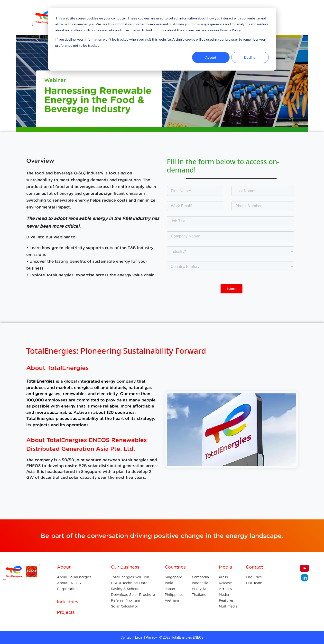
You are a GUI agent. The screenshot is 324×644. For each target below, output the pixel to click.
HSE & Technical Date (129, 583)
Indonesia (200, 583)
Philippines (174, 595)
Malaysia (199, 589)
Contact (126, 637)
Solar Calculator (125, 606)
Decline (250, 57)
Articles (225, 589)
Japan (170, 589)
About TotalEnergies (74, 577)
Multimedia (228, 606)
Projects (66, 612)
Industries (68, 602)
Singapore (173, 577)
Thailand (199, 595)
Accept (211, 57)
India (169, 583)
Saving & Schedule (127, 589)
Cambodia (200, 577)
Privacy (151, 637)
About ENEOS (69, 583)
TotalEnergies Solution (130, 577)
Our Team (254, 583)
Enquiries (254, 577)
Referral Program (125, 600)
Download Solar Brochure (133, 595)
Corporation (67, 589)
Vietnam (172, 600)
